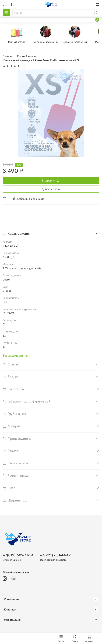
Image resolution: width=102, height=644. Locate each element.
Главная (7, 56)
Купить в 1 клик (51, 189)
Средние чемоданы (78, 42)
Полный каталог (18, 42)
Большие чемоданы (48, 42)
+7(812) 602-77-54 (18, 555)
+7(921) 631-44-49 (55, 555)
